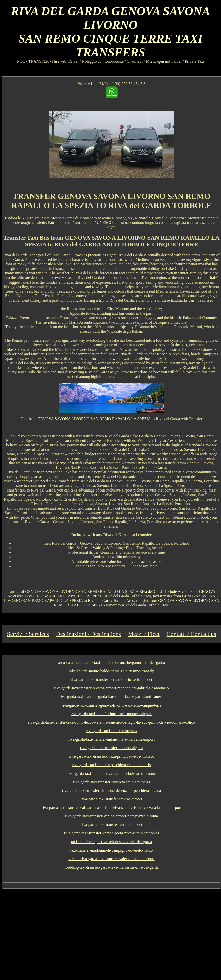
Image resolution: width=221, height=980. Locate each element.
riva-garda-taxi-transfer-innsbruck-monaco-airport (112, 714)
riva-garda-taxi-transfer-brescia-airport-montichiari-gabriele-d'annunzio (111, 688)
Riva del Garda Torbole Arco (163, 591)
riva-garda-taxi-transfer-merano (111, 731)
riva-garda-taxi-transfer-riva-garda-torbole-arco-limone (112, 773)
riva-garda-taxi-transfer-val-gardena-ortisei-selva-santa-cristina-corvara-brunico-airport (112, 808)
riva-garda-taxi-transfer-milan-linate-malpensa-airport (112, 739)
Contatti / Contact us (191, 634)
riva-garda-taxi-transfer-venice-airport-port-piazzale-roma (112, 816)
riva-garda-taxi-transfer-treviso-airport (112, 799)
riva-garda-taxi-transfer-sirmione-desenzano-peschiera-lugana (112, 790)
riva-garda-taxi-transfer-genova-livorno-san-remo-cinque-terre (112, 705)
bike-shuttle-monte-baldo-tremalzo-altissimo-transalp (111, 671)
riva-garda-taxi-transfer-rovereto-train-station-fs (112, 782)
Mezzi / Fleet (144, 634)
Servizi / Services (28, 634)
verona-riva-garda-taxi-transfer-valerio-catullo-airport (111, 859)
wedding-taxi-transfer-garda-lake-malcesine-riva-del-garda (111, 867)
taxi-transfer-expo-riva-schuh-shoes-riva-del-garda (112, 842)
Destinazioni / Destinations (88, 634)
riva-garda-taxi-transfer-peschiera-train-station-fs (111, 765)
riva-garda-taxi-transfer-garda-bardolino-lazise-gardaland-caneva (111, 697)
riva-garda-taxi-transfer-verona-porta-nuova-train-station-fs (112, 833)
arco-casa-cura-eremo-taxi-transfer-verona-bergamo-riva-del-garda (112, 662)
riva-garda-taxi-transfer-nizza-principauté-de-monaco (112, 756)
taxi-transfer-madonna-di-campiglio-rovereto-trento (111, 850)
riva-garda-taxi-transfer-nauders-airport (112, 748)
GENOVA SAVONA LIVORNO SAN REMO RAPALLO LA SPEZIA (94, 419)
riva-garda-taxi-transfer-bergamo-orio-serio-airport (112, 680)
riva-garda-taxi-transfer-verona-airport (112, 825)
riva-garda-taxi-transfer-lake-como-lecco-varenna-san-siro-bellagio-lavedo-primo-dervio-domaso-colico (112, 722)
